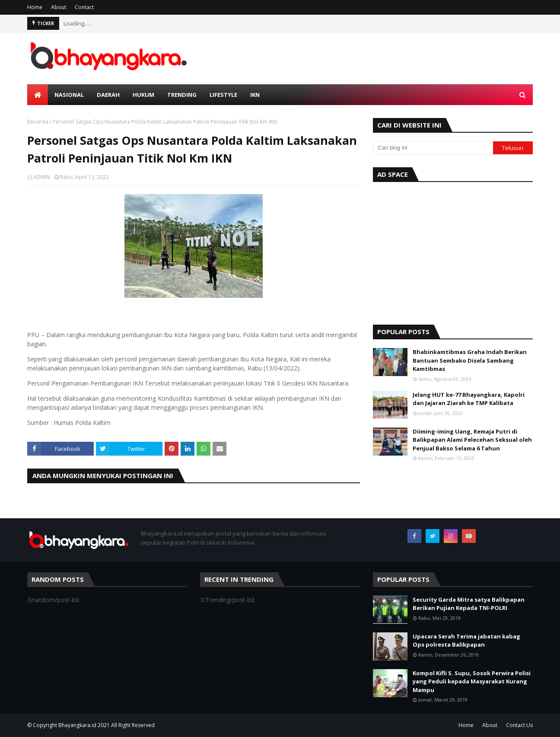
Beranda (38, 122)
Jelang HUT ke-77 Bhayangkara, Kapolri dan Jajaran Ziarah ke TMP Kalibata (469, 399)
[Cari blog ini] (433, 148)
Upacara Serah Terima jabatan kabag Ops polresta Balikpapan (466, 641)
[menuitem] (38, 95)
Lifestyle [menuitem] (223, 95)
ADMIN (42, 177)
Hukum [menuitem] (143, 95)
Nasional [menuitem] (69, 95)
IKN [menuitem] (255, 95)
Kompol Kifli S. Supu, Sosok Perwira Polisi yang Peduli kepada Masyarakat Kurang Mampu (472, 681)
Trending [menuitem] (182, 95)
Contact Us (519, 725)
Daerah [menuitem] (108, 95)
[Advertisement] (453, 251)
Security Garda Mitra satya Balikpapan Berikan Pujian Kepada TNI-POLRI (469, 604)
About (59, 7)
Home (35, 7)
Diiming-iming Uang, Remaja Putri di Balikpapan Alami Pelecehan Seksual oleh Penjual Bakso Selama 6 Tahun (472, 440)
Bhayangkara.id (77, 725)
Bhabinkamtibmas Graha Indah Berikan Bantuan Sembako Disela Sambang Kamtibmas (470, 360)
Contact (84, 7)
